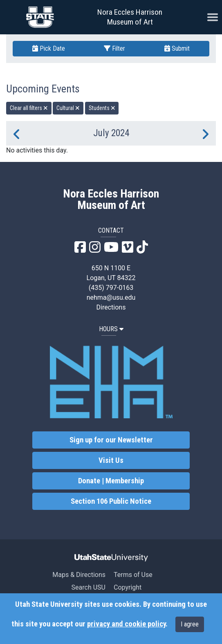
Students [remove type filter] (102, 108)
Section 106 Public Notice (111, 501)
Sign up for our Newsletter (111, 440)
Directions (111, 307)
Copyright (128, 587)
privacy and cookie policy (126, 624)
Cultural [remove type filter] (68, 108)
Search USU (89, 587)
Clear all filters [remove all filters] (29, 108)
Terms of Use (133, 575)
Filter (114, 48)
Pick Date (49, 48)
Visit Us (111, 460)
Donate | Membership (111, 481)
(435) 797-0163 (111, 288)
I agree (190, 624)
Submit (177, 48)
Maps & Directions (79, 575)
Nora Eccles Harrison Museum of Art (130, 17)
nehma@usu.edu (111, 297)
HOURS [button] (111, 329)
